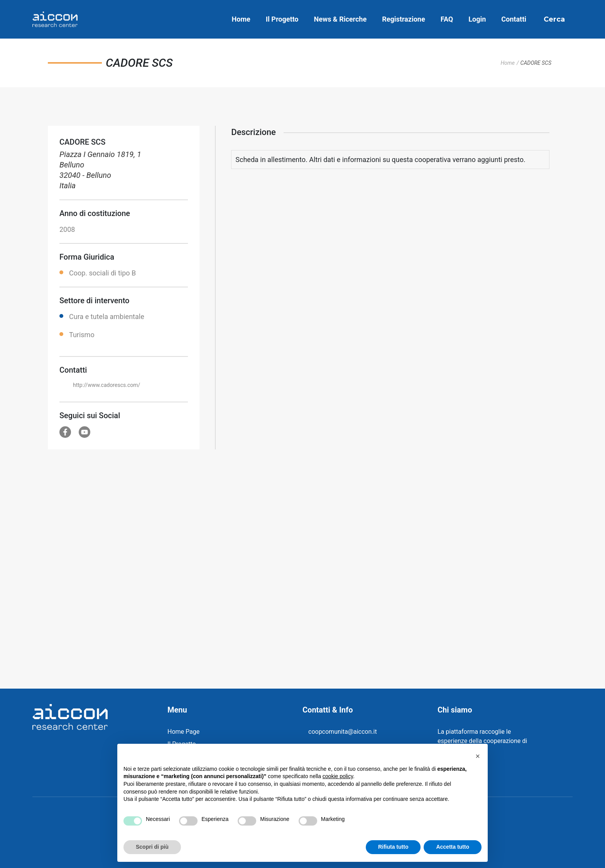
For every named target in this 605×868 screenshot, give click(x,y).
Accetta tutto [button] (453, 847)
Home (241, 19)
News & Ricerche (341, 19)
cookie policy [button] (338, 776)
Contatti (514, 19)
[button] (478, 756)
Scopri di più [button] (152, 847)
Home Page (183, 732)
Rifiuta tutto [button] (393, 847)
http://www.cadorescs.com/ (106, 385)
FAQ (447, 19)
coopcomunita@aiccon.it (343, 732)
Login (477, 19)
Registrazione (403, 19)
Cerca (554, 19)
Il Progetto (282, 19)
